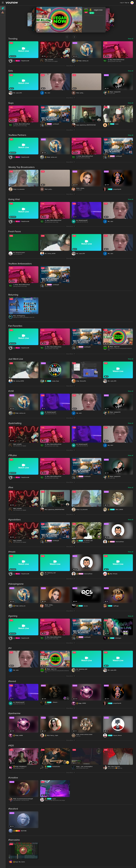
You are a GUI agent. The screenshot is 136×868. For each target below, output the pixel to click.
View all (131, 39)
